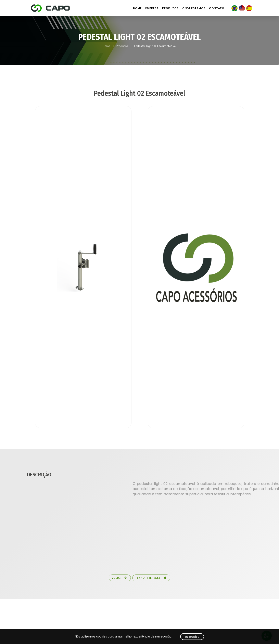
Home (137, 8)
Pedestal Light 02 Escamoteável (155, 46)
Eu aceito (192, 637)
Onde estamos (194, 8)
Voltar (119, 578)
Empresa (152, 8)
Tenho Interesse (151, 578)
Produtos (170, 8)
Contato (217, 8)
